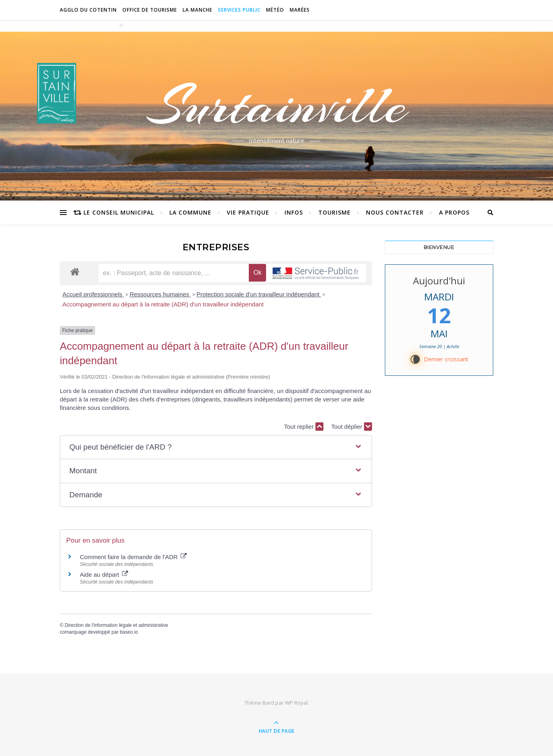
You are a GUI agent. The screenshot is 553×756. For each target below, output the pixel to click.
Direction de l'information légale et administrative (116, 625)
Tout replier (304, 427)
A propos (454, 212)
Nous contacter (395, 212)
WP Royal (296, 703)
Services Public (239, 10)
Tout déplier (352, 427)
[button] (216, 447)
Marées (300, 10)
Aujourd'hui (439, 281)
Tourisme (334, 212)
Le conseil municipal (119, 212)
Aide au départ (104, 575)
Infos (294, 212)
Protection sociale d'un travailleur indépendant (259, 294)
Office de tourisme (150, 10)
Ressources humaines (160, 294)
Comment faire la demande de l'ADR (133, 557)
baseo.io (129, 632)
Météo (275, 10)
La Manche (197, 10)
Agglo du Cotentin (88, 10)
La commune (190, 212)
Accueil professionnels (93, 294)
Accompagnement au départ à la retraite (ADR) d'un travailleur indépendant (163, 304)
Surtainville (277, 105)
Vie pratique (248, 212)
